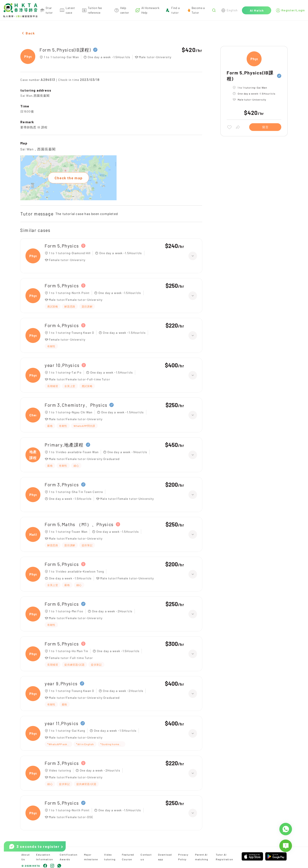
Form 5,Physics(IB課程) (65, 50)
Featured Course (128, 857)
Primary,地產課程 (64, 445)
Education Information (45, 857)
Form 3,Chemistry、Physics (76, 405)
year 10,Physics (62, 365)
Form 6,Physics (62, 604)
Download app (165, 857)
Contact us (146, 857)
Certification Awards (69, 857)
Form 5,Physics (62, 246)
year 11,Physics (61, 723)
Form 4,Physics (62, 325)
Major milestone (91, 857)
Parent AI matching (202, 857)
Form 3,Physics (62, 484)
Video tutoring (110, 857)
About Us (26, 857)
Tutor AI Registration (224, 857)
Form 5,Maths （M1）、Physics (79, 524)
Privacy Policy (183, 857)
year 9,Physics (61, 683)
